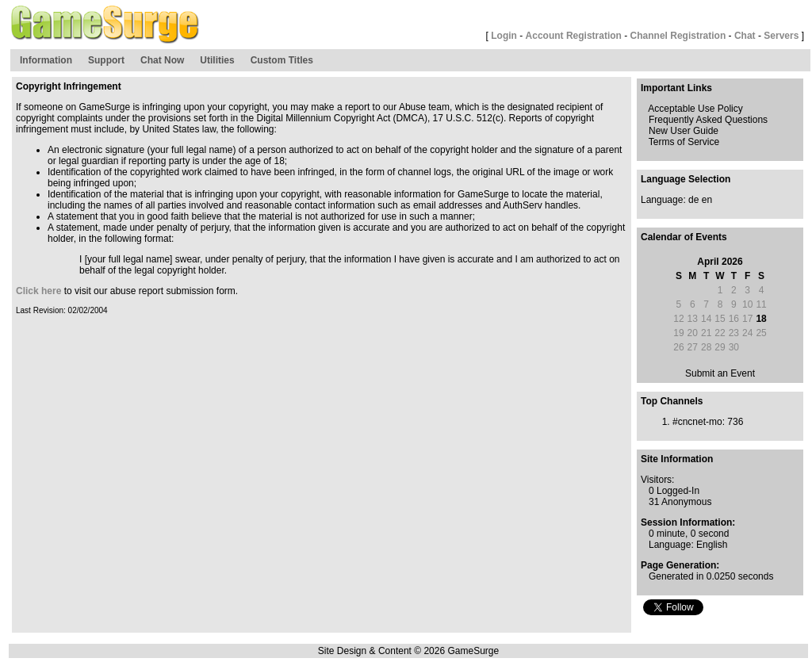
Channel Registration (678, 36)
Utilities (217, 60)
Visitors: (657, 480)
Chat (745, 36)
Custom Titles (282, 60)
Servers (781, 36)
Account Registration (574, 36)
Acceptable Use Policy (695, 109)
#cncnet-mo (697, 422)
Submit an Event (720, 373)
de (693, 200)
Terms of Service (684, 142)
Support (106, 60)
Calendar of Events (684, 237)
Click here (38, 291)
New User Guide (684, 131)
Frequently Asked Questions (708, 120)
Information (46, 60)
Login (504, 36)
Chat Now (162, 60)
